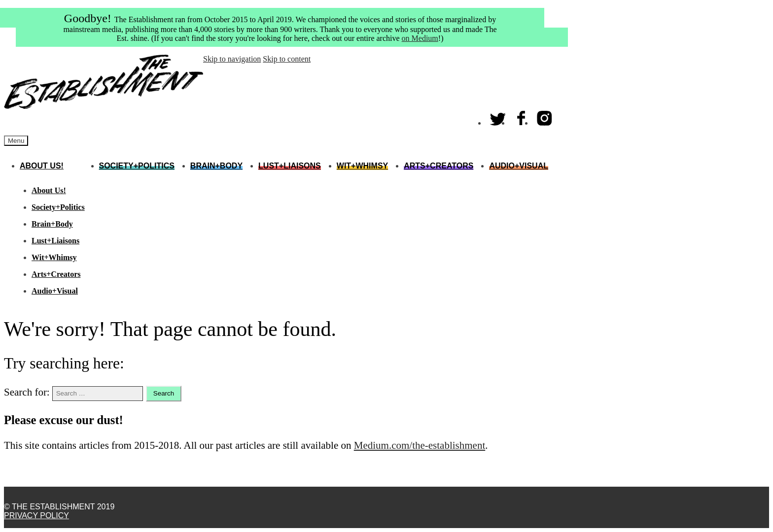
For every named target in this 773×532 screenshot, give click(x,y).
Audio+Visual (519, 166)
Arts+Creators (439, 166)
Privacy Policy (36, 515)
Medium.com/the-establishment (420, 445)
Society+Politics (137, 166)
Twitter (498, 116)
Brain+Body (216, 166)
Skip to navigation (232, 59)
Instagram (545, 116)
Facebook (522, 116)
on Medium (420, 38)
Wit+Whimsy (362, 166)
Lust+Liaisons (290, 166)
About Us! (42, 166)
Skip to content (287, 59)
